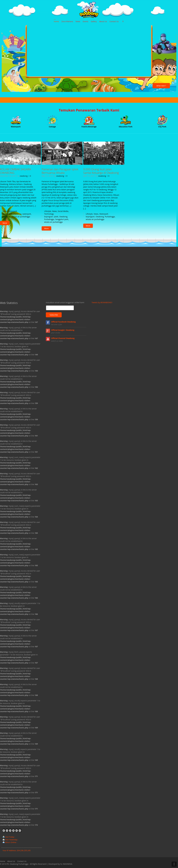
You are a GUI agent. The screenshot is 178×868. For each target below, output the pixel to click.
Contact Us (22, 861)
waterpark (27, 214)
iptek (56, 217)
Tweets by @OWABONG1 (102, 302)
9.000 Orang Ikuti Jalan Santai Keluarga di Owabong (101, 171)
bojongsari (49, 217)
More (5, 223)
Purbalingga (49, 219)
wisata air (7, 217)
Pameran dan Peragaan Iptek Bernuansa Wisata (60, 171)
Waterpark (13, 211)
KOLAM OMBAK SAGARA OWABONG (15, 171)
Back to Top (174, 864)
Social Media (63, 211)
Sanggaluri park (62, 219)
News (5, 211)
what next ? (161, 86)
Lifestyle (48, 211)
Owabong (17, 214)
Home (3, 861)
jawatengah (7, 214)
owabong (24, 176)
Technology (49, 214)
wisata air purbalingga (21, 217)
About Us (11, 861)
